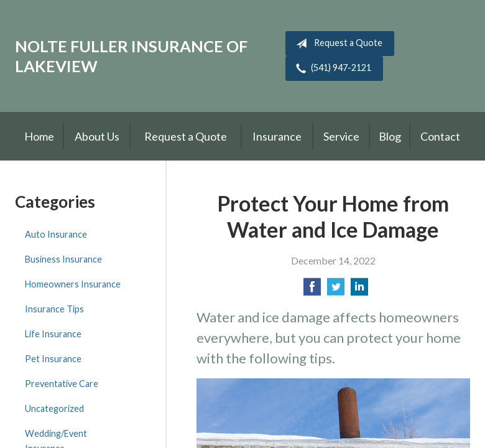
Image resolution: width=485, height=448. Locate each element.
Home (39, 136)
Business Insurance (63, 259)
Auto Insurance (56, 234)
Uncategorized (54, 408)
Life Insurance (53, 334)
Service (341, 136)
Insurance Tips (54, 309)
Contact (440, 136)
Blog (390, 136)
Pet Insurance (53, 359)
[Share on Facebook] (312, 290)
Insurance (277, 136)
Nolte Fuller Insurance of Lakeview (131, 56)
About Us (97, 136)
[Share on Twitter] (336, 290)
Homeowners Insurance (73, 284)
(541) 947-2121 (331, 68)
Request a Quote (337, 44)
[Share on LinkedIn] (359, 290)
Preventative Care (62, 384)
